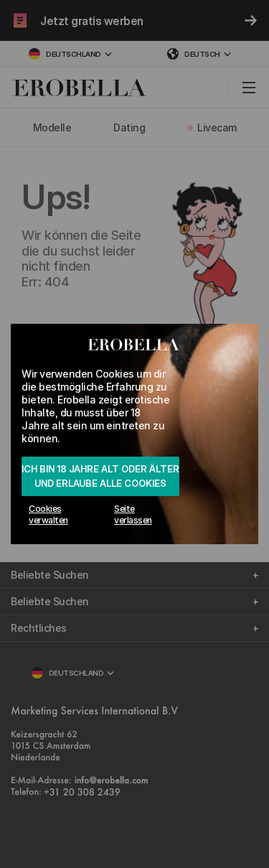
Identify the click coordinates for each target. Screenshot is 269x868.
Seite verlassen (133, 514)
